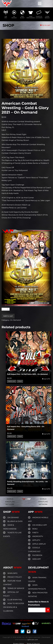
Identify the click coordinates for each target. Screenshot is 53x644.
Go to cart (45, 25)
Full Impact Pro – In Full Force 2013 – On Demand (27, 374)
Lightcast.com (32, 640)
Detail (20, 381)
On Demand (15, 320)
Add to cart (8, 316)
